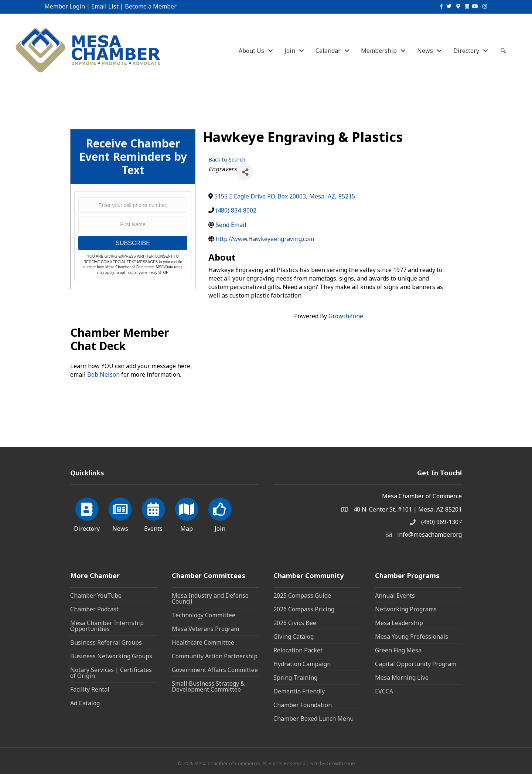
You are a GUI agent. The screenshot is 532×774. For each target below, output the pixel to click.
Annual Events (395, 595)
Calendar (328, 51)
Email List (105, 6)
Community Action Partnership (215, 656)
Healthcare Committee (203, 642)
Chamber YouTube (96, 595)
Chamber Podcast (94, 609)
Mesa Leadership (399, 623)
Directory (466, 51)
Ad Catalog (85, 703)
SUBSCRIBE (133, 243)
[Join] (220, 513)
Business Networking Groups (111, 656)
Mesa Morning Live (402, 678)
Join (290, 51)
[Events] (154, 513)
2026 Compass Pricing (304, 609)
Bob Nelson (103, 374)
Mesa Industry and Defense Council (210, 598)
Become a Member (151, 6)
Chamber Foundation (303, 705)
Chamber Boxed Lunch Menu (313, 719)
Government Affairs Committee (215, 670)
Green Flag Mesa (398, 650)
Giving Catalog (294, 636)
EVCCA (384, 691)
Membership (379, 51)
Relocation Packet (298, 650)
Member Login (65, 6)
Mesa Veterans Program (205, 629)
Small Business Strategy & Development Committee (208, 686)
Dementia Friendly (299, 691)
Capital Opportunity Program (416, 664)
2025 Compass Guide (302, 595)
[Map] (187, 513)
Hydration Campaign (302, 664)
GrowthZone (346, 316)
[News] (120, 513)
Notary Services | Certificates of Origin (111, 673)
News (425, 51)
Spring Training (295, 678)
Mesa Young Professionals (412, 636)
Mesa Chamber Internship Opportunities (107, 626)
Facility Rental (90, 689)
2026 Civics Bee (295, 623)
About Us (251, 51)
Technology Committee (204, 615)
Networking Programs (406, 609)
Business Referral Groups (106, 642)
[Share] (245, 172)
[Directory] (87, 513)
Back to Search (227, 159)
